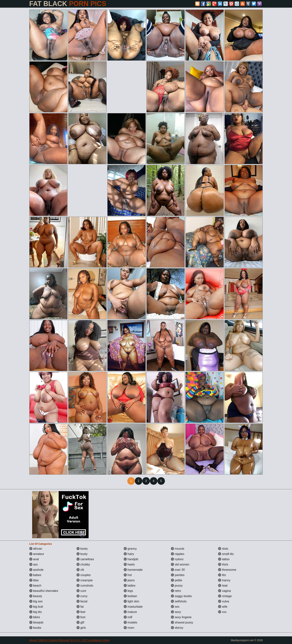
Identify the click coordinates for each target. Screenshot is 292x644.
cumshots (85, 586)
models (130, 622)
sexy (176, 612)
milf (128, 617)
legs (128, 591)
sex (175, 607)
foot (81, 617)
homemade (133, 570)
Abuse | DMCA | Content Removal (49, 640)
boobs (35, 628)
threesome (227, 570)
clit (80, 570)
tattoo (224, 559)
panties (178, 575)
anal (34, 559)
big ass (36, 601)
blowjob (36, 622)
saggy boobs (181, 596)
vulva (224, 601)
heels (129, 564)
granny (130, 549)
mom (129, 628)
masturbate (133, 607)
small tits (226, 554)
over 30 (178, 570)
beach (35, 586)
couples (84, 575)
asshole (36, 570)
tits (222, 575)
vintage (225, 596)
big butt (36, 607)
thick (223, 564)
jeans (129, 580)
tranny (224, 580)
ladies (130, 586)
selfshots (179, 601)
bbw (34, 580)
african (36, 549)
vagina (224, 591)
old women (180, 564)
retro (176, 591)
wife (223, 607)
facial (82, 601)
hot (128, 575)
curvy (82, 596)
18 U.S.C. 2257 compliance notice (90, 640)
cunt (81, 591)
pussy (177, 586)
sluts (223, 549)
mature (130, 612)
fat (80, 607)
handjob (131, 559)
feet (81, 612)
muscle (178, 549)
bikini (35, 617)
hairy (129, 554)
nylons (177, 559)
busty (82, 554)
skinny (177, 628)
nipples (178, 554)
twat (223, 586)
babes (35, 575)
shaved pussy (182, 622)
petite (177, 580)
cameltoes (85, 559)
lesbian (130, 596)
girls (81, 628)
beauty (36, 596)
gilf (80, 622)
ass (34, 564)
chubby (83, 564)
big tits (36, 612)
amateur (37, 554)
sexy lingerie (181, 617)
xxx (222, 612)
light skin (132, 601)
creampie (85, 580)
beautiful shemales (44, 591)
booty (82, 549)
